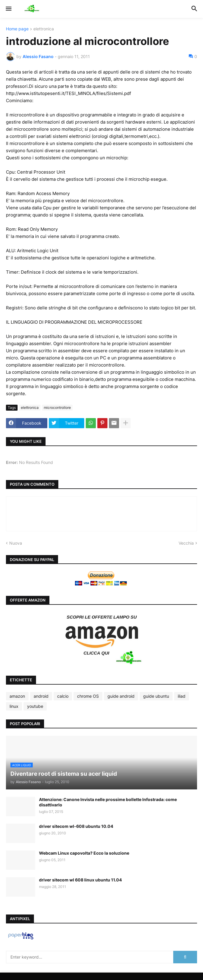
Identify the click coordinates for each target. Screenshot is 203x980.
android (41, 696)
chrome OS (88, 696)
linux (14, 706)
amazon (17, 696)
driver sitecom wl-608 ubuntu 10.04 (76, 826)
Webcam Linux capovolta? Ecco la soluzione (84, 853)
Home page (17, 29)
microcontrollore (57, 408)
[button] (8, 9)
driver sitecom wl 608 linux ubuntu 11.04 (80, 880)
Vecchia (186, 543)
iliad (182, 696)
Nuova (16, 543)
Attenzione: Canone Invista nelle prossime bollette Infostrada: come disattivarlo (108, 802)
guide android (121, 696)
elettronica (44, 29)
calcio (63, 696)
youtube (35, 706)
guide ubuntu (156, 696)
